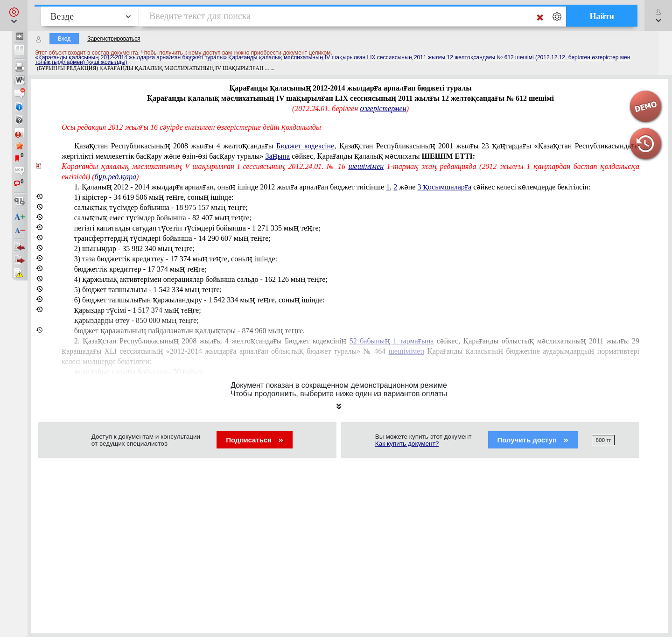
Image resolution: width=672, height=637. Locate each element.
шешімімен (366, 166)
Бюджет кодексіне (305, 146)
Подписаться (255, 440)
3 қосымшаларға (444, 187)
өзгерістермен (383, 108)
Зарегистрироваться (114, 39)
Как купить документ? (407, 444)
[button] (14, 15)
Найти (602, 16)
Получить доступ (533, 440)
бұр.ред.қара (115, 177)
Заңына (277, 156)
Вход (64, 39)
